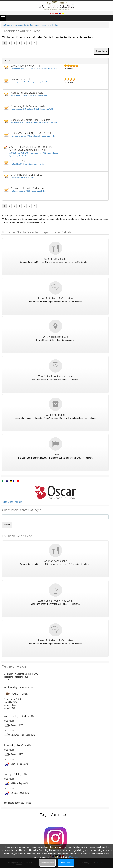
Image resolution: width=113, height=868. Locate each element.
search (7, 525)
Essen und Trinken (50, 25)
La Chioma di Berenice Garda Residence (21, 25)
